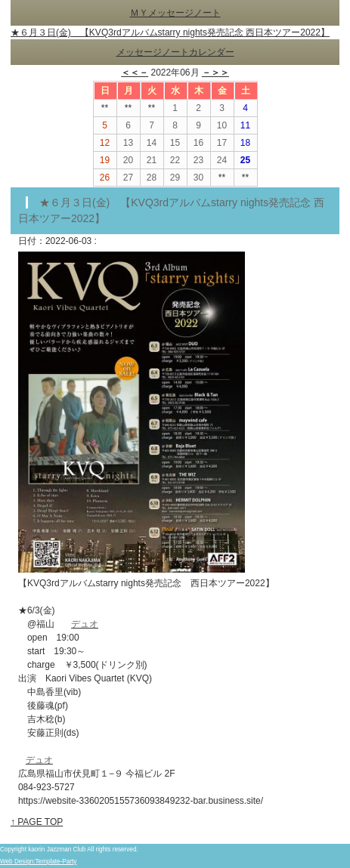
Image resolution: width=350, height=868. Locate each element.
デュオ (85, 624)
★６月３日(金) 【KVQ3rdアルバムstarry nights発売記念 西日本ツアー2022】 (170, 32)
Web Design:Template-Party (38, 862)
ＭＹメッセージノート (175, 13)
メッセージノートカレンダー (175, 52)
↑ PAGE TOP (37, 822)
